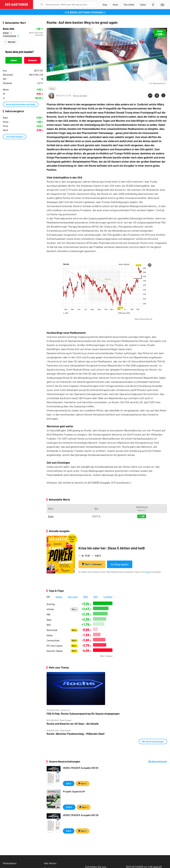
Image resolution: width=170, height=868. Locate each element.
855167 (7, 33)
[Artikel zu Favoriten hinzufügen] (163, 95)
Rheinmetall (52, 630)
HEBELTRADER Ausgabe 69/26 (81, 768)
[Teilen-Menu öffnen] (150, 96)
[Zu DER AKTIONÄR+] (129, 5)
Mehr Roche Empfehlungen (153, 741)
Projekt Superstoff (74, 791)
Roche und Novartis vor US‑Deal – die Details (73, 724)
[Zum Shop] (105, 5)
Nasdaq (59, 597)
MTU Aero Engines (55, 646)
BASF (49, 625)
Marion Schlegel (80, 96)
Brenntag (51, 604)
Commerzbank (53, 640)
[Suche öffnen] (42, 5)
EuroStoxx (108, 597)
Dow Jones (73, 597)
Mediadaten (10, 863)
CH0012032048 (11, 36)
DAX (48, 597)
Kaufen (14, 60)
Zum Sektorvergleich (15, 137)
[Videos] (143, 5)
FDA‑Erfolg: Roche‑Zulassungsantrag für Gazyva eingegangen (83, 714)
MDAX (86, 597)
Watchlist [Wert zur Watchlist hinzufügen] (12, 42)
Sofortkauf (92, 564)
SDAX (96, 597)
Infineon (50, 609)
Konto (148, 572)
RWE (49, 614)
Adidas (50, 635)
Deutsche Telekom (55, 651)
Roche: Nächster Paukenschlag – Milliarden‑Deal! (76, 734)
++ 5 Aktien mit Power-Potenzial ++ (85, 12)
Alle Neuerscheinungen (158, 761)
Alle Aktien (50, 863)
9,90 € (69, 783)
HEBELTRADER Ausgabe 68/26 (81, 815)
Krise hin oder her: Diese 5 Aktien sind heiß (112, 548)
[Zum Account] (115, 5)
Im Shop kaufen (120, 564)
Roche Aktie (9, 29)
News (74, 609)
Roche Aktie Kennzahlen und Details (21, 104)
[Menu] (162, 5)
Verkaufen (32, 60)
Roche (52, 89)
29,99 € (69, 807)
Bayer (49, 620)
